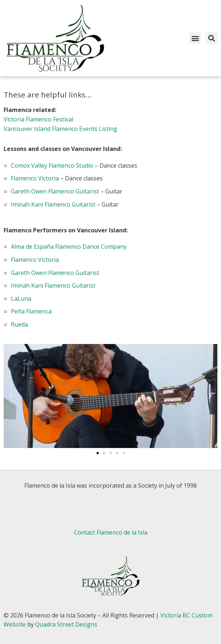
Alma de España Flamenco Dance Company (69, 247)
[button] (195, 38)
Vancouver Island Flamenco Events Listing (60, 129)
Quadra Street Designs (66, 624)
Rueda (19, 324)
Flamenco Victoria (35, 178)
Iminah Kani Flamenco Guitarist (53, 204)
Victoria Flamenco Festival (38, 119)
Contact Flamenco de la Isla (111, 532)
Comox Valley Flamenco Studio (52, 165)
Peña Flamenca (31, 311)
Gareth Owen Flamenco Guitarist (55, 191)
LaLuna (21, 299)
